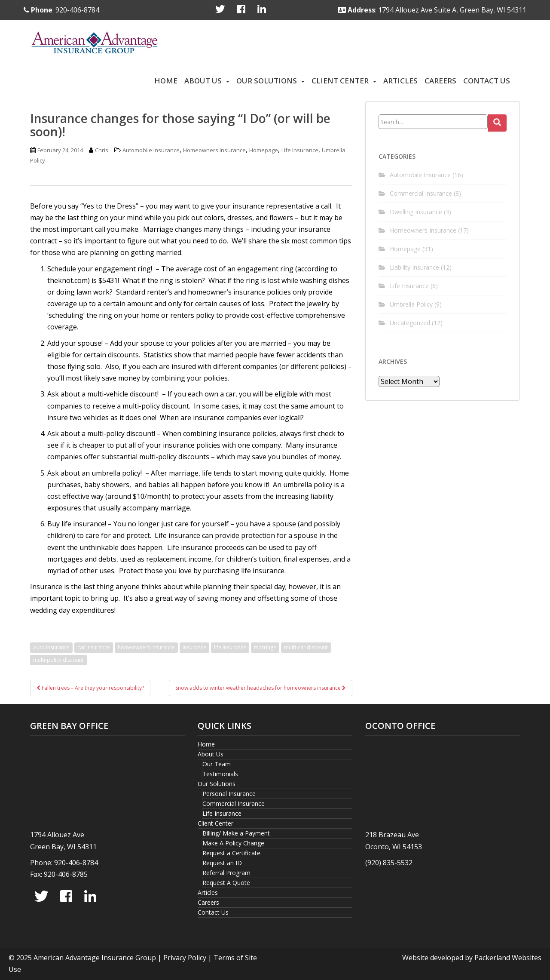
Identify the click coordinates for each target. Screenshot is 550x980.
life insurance (230, 647)
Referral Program (226, 873)
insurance (194, 647)
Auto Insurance (51, 647)
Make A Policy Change (233, 843)
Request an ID (222, 863)
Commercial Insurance (421, 193)
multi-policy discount (58, 660)
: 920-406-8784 (61, 10)
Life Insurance (300, 150)
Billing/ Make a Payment (236, 833)
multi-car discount (306, 647)
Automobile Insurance (151, 150)
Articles (400, 81)
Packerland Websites (508, 958)
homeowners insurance (146, 647)
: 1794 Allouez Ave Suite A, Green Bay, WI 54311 (432, 10)
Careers (440, 81)
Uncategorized (410, 323)
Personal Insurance (229, 794)
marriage (265, 647)
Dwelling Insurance (416, 212)
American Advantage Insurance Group (95, 958)
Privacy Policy (185, 958)
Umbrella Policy (411, 304)
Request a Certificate (231, 853)
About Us (203, 81)
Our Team (217, 764)
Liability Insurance (414, 267)
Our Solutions (267, 81)
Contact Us (487, 81)
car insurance (94, 647)
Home (166, 81)
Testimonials (220, 774)
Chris (102, 150)
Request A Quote (226, 883)
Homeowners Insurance (214, 150)
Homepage (264, 150)
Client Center (340, 81)
